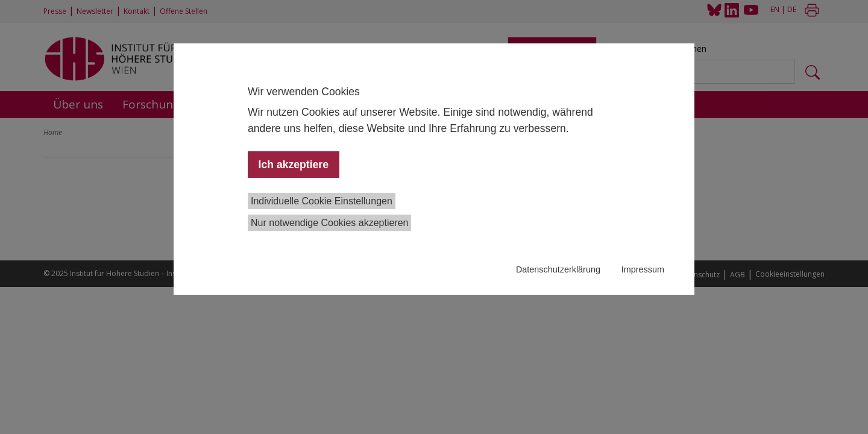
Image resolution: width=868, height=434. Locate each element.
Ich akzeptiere (294, 165)
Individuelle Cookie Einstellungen (322, 201)
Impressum (643, 269)
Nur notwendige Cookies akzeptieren (329, 223)
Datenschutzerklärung (558, 269)
